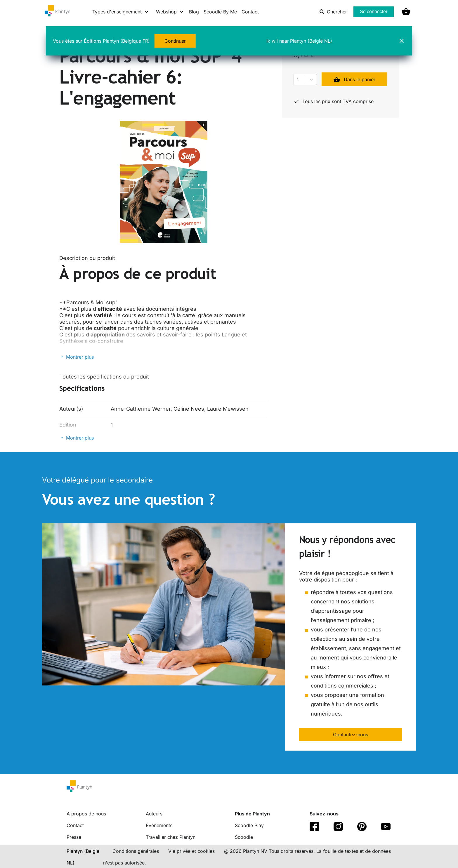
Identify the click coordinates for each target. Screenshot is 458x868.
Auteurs (154, 814)
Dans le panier (354, 79)
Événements (159, 825)
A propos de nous (86, 814)
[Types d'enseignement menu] (121, 12)
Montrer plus (80, 357)
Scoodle (244, 837)
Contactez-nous (351, 735)
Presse (74, 837)
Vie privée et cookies (191, 851)
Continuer (175, 41)
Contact (250, 12)
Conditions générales (136, 851)
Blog (194, 12)
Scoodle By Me (220, 12)
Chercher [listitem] (333, 12)
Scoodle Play (249, 825)
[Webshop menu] (170, 12)
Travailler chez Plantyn (171, 837)
